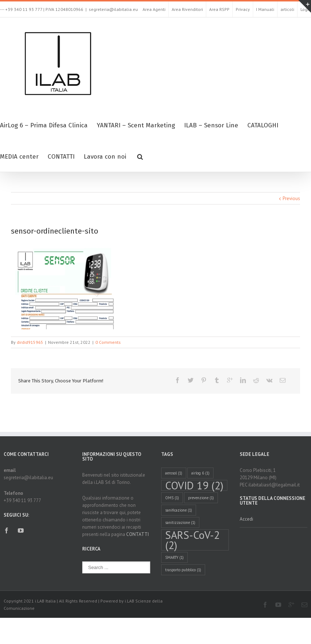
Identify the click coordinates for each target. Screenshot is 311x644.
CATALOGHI (263, 125)
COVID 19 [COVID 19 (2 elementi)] (194, 485)
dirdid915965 (30, 342)
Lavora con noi (105, 157)
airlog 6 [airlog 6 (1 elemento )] (200, 473)
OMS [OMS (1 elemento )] (172, 498)
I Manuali (265, 9)
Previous (291, 198)
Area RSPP (219, 9)
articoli (287, 9)
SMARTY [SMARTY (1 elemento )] (174, 557)
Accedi (246, 519)
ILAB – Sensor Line (211, 125)
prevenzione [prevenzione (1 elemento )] (201, 498)
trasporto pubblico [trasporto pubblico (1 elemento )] (183, 570)
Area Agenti (154, 9)
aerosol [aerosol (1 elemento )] (174, 473)
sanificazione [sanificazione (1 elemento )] (179, 510)
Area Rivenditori (187, 9)
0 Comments (108, 342)
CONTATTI (61, 157)
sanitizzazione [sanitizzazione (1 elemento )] (180, 522)
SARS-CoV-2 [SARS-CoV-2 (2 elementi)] (192, 540)
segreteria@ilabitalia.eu (113, 9)
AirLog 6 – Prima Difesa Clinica (44, 125)
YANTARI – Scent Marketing (136, 125)
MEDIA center (19, 157)
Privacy (243, 9)
